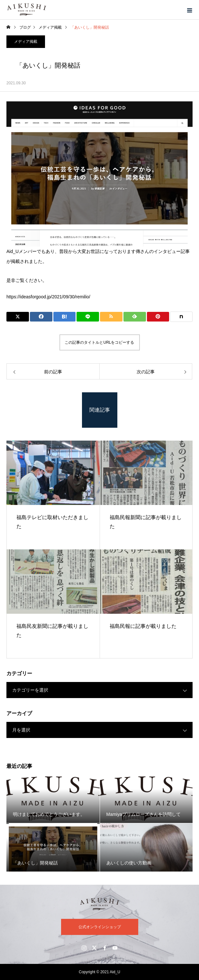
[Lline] (88, 317)
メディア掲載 (26, 42)
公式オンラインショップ (100, 927)
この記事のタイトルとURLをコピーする (99, 342)
